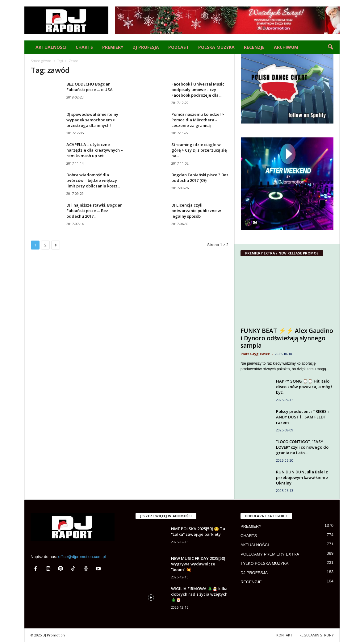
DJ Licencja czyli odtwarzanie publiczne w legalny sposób (196, 211)
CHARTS (84, 47)
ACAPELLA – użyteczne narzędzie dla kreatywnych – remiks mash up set (95, 150)
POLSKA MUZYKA (216, 47)
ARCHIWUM (286, 47)
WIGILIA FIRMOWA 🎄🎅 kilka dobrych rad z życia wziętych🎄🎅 (199, 594)
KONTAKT (284, 635)
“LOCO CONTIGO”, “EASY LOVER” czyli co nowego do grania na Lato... (302, 447)
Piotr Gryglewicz (255, 354)
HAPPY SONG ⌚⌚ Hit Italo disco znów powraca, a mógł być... (304, 387)
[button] (330, 47)
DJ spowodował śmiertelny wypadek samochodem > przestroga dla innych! (92, 120)
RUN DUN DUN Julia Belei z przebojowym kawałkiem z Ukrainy (302, 477)
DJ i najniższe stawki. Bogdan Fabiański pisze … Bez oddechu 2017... (94, 211)
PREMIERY (113, 47)
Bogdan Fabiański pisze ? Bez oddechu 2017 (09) (200, 178)
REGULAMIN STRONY (317, 635)
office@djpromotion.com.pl (82, 557)
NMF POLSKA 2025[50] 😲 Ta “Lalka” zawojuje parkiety (198, 531)
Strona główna (41, 61)
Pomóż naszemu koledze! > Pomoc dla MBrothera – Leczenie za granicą (198, 120)
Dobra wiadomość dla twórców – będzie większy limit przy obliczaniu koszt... (93, 180)
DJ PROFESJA (146, 47)
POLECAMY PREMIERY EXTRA (270, 554)
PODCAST (179, 47)
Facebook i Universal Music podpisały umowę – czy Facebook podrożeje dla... (198, 90)
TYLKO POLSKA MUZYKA (264, 563)
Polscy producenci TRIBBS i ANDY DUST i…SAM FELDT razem (302, 417)
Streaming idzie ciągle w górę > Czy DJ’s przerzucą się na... (199, 150)
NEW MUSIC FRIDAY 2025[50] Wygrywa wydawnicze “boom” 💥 (198, 564)
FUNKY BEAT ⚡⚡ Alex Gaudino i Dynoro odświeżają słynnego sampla (287, 338)
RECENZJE (254, 47)
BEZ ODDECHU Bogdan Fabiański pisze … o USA (90, 87)
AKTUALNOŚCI (51, 47)
